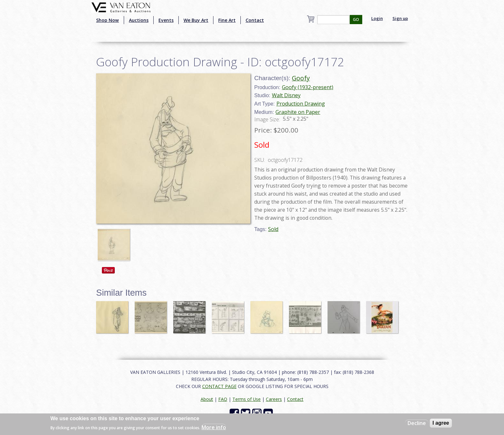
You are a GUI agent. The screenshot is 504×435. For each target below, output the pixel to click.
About (207, 399)
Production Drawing (301, 104)
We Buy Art (196, 20)
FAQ (223, 399)
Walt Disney (286, 95)
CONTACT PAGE (219, 386)
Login (377, 18)
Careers (274, 399)
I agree (441, 423)
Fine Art (227, 20)
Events (166, 20)
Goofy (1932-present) (308, 87)
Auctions (139, 20)
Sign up (400, 18)
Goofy (301, 78)
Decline (417, 423)
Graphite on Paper (298, 112)
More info (214, 427)
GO (356, 19)
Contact (255, 20)
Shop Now (108, 20)
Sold (273, 229)
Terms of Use (247, 399)
